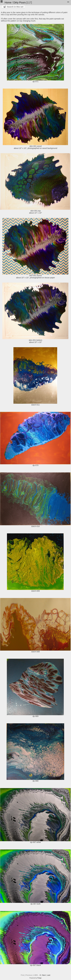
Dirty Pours (20, 2)
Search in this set (15, 7)
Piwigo (39, 978)
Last (49, 975)
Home (8, 2)
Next (44, 975)
